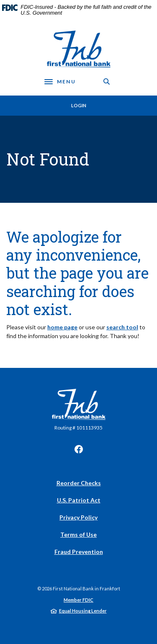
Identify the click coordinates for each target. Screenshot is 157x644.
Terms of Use (78, 534)
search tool (122, 327)
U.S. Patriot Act (79, 500)
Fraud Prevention (79, 552)
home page (62, 327)
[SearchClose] (107, 81)
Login (79, 105)
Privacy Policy (78, 517)
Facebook (79, 449)
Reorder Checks (79, 483)
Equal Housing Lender (83, 611)
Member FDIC (78, 600)
